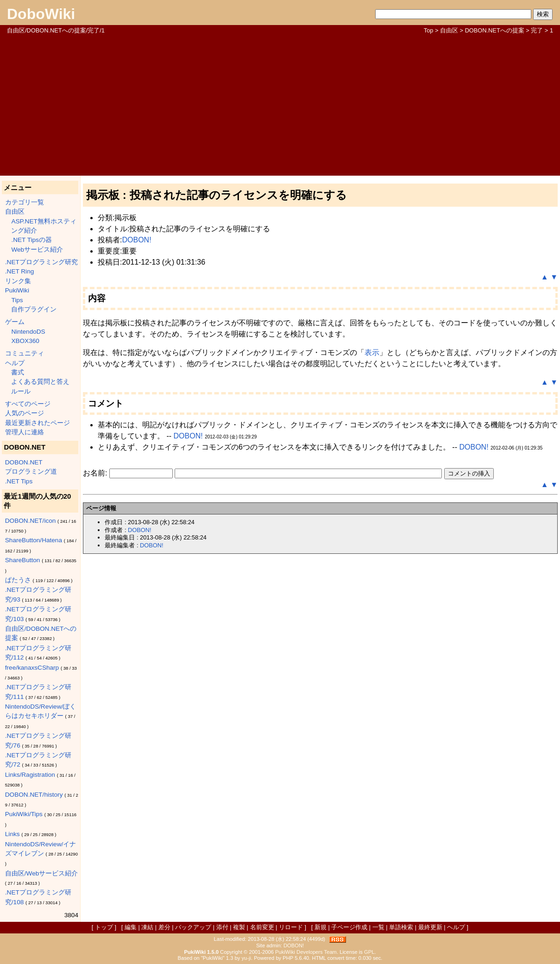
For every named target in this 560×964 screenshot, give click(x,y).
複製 (239, 927)
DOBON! (136, 240)
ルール (21, 391)
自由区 (449, 30)
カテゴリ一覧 (25, 202)
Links (13, 834)
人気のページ (25, 413)
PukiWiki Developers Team (306, 952)
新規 (321, 927)
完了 (537, 30)
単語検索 (401, 927)
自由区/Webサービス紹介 (41, 873)
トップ (104, 927)
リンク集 (18, 281)
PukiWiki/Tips (24, 814)
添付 (222, 927)
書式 (18, 372)
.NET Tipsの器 (31, 240)
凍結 (147, 927)
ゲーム (15, 322)
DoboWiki (41, 14)
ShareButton (23, 560)
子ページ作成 (349, 927)
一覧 (378, 927)
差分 (164, 927)
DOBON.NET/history (34, 795)
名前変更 (262, 927)
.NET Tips (19, 481)
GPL (369, 952)
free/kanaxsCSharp (32, 668)
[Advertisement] (280, 104)
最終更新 (430, 927)
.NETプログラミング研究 (41, 262)
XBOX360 (25, 341)
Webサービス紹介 (37, 250)
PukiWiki (17, 290)
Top (429, 30)
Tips (17, 300)
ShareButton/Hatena (34, 540)
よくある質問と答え (40, 382)
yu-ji (246, 958)
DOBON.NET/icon (31, 521)
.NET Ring (19, 271)
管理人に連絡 (25, 432)
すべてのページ (28, 404)
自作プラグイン (34, 309)
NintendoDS (28, 332)
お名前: (96, 473)
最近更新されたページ (38, 423)
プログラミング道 (31, 472)
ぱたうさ (18, 580)
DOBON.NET (24, 462)
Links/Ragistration (30, 775)
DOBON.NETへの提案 (495, 30)
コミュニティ (25, 353)
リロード (291, 927)
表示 (372, 352)
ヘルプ (15, 363)
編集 (131, 927)
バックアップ (193, 927)
